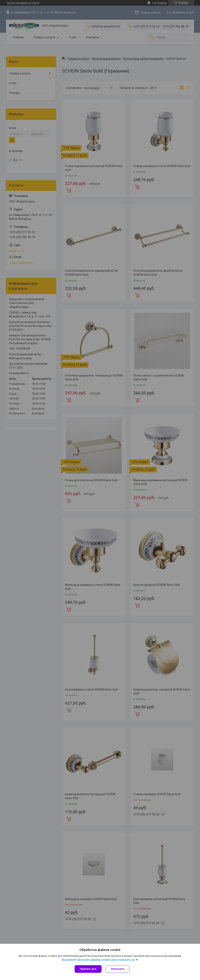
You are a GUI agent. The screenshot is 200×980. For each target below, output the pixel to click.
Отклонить (117, 969)
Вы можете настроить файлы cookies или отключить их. (99, 960)
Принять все (88, 969)
